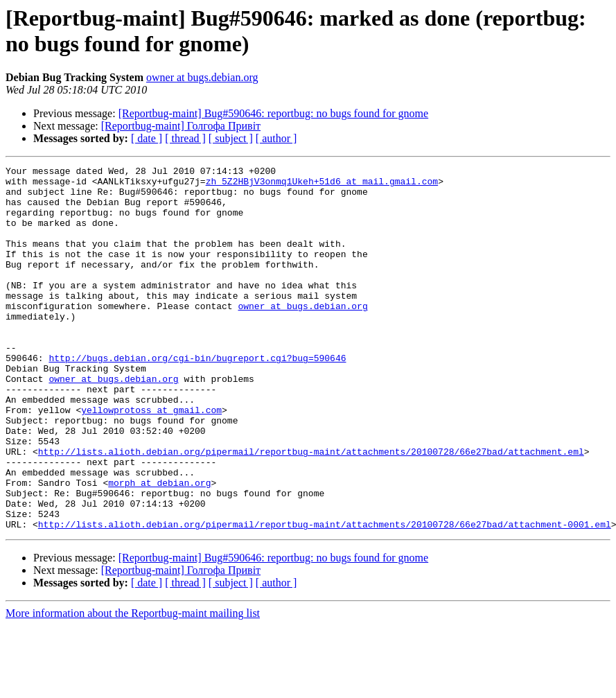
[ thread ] (185, 138)
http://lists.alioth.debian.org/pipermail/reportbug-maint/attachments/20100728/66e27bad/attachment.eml (311, 509)
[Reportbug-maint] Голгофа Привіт (181, 126)
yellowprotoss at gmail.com (151, 460)
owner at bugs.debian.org (202, 77)
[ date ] (147, 138)
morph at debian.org (159, 547)
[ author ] (276, 138)
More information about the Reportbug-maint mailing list (133, 686)
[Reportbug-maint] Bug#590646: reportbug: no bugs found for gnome (274, 113)
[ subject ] (231, 138)
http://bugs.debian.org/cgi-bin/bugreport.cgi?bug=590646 (197, 397)
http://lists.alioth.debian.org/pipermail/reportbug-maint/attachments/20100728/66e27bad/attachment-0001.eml (325, 597)
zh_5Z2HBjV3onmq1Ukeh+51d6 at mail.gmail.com (322, 185)
